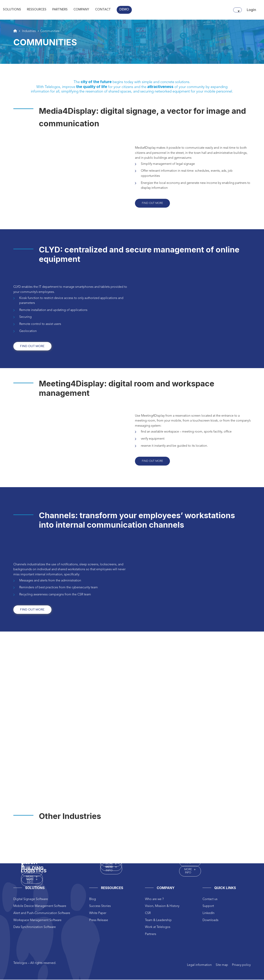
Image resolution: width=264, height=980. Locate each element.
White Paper (98, 914)
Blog (93, 900)
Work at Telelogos (158, 928)
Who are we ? (154, 900)
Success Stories (100, 907)
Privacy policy (241, 965)
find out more (32, 347)
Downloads (210, 921)
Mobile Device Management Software (40, 907)
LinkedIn (209, 914)
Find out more (153, 203)
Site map (222, 965)
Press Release (99, 921)
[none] (237, 10)
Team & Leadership (158, 921)
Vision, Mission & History (162, 907)
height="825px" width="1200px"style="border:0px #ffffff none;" (132, 720)
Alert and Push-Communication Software (42, 914)
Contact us (210, 900)
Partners (151, 935)
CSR (148, 914)
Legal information (199, 965)
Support (208, 907)
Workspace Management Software (37, 921)
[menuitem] (237, 10)
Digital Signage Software (31, 900)
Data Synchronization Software (35, 928)
